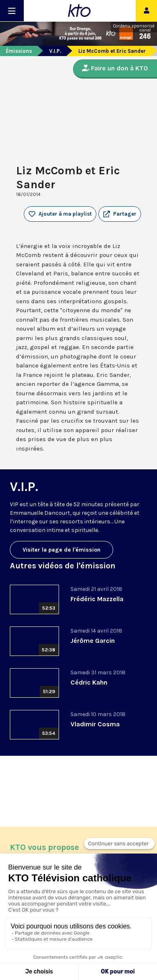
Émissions (19, 51)
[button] (120, 214)
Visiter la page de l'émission (61, 550)
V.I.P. (55, 51)
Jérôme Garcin (93, 641)
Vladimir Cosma (95, 724)
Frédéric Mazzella (97, 599)
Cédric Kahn (89, 682)
